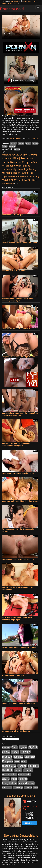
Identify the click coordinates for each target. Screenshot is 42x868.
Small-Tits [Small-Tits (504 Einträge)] (23, 180)
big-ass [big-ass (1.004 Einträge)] (20, 155)
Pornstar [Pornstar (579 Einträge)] (20, 176)
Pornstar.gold (12, 9)
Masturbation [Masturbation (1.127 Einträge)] (13, 173)
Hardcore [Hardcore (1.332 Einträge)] (7, 169)
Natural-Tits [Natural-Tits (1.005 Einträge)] (27, 173)
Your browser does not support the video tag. (21, 27)
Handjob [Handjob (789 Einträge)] (26, 166)
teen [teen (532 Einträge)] (12, 183)
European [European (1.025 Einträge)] (27, 162)
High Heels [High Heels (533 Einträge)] (18, 169)
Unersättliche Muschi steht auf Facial (16, 329)
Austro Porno (16, 1)
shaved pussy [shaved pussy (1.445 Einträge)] (10, 180)
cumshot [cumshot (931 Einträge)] (6, 162)
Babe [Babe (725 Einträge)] (13, 155)
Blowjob (35, 143)
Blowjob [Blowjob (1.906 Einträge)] (18, 158)
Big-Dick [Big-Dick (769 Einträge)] (29, 155)
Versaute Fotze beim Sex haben (14, 271)
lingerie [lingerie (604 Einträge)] (27, 169)
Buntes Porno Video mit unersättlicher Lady (18, 703)
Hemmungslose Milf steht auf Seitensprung (18, 473)
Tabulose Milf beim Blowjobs (13, 215)
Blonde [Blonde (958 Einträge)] (9, 159)
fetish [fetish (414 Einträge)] (4, 166)
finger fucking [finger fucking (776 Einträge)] (14, 166)
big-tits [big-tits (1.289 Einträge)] (6, 752)
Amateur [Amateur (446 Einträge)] (6, 155)
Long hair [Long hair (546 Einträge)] (28, 770)
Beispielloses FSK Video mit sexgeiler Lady (18, 357)
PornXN (17, 149)
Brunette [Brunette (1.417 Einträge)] (28, 158)
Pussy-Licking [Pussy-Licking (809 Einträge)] (32, 176)
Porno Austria (13, 3)
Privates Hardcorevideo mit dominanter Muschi (20, 243)
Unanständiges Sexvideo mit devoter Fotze (18, 559)
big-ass (21, 143)
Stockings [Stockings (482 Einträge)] (33, 180)
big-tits (28, 143)
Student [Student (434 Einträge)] (5, 183)
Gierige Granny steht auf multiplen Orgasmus (19, 647)
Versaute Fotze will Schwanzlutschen (16, 731)
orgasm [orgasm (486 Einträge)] (5, 176)
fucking (5, 146)
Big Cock (13, 143)
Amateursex (27, 1)
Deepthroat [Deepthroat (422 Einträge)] (16, 162)
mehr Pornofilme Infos (9, 134)
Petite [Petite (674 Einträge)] (12, 176)
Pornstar (12, 146)
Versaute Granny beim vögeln (13, 675)
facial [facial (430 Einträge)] (36, 162)
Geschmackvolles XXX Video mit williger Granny (20, 501)
